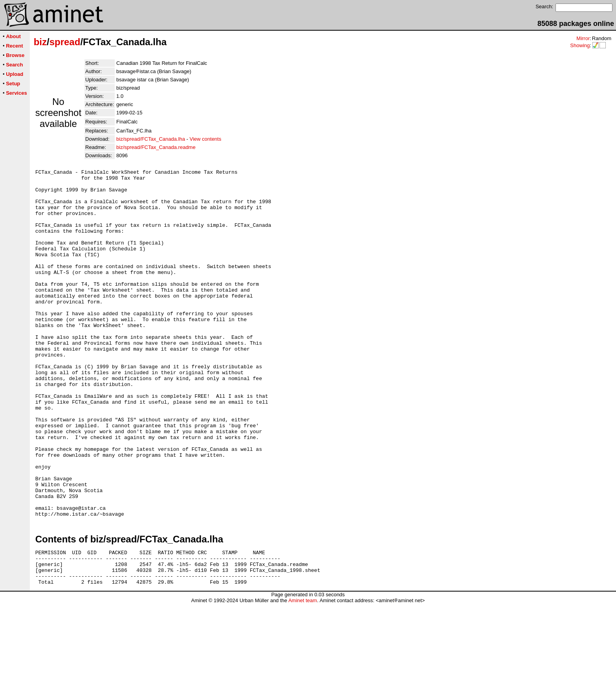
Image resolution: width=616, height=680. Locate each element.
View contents (206, 139)
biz (40, 42)
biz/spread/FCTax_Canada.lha (151, 139)
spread (65, 42)
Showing (580, 45)
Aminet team (303, 677)
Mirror (583, 38)
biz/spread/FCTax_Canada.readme (156, 147)
